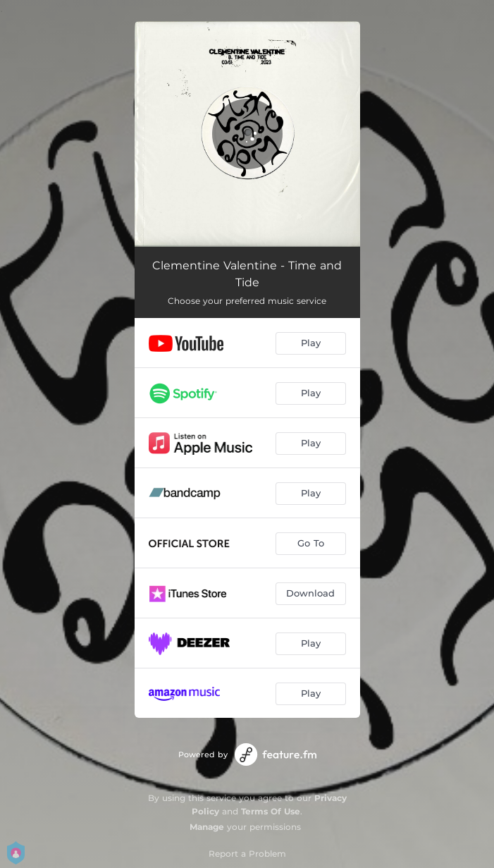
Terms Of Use (271, 811)
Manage (207, 827)
